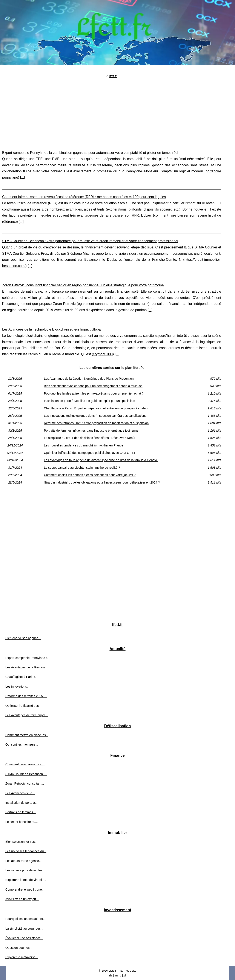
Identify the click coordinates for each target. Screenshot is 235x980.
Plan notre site (127, 971)
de (111, 975)
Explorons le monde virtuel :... (26, 880)
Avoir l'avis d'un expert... (22, 899)
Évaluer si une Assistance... (24, 938)
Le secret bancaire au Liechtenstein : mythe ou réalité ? (82, 468)
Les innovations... (17, 687)
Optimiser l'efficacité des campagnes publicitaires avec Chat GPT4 (89, 453)
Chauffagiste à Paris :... (21, 677)
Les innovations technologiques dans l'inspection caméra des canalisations (95, 416)
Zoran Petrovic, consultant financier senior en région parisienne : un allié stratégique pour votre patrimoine (83, 285)
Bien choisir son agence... (23, 638)
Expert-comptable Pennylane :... (27, 658)
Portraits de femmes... (21, 812)
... (22, 177)
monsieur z (140, 304)
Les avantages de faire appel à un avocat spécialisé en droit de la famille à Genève (101, 460)
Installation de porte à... (22, 803)
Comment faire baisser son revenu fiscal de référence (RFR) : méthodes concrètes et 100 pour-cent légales (84, 197)
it (121, 975)
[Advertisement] (112, 111)
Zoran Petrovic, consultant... (25, 783)
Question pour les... (19, 948)
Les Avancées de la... (20, 793)
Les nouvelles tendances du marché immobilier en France (84, 445)
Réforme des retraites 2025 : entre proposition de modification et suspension (96, 423)
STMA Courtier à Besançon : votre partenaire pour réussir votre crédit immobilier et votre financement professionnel (90, 241)
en (116, 975)
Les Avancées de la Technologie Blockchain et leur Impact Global (52, 329)
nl (125, 975)
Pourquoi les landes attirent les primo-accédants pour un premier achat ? (94, 393)
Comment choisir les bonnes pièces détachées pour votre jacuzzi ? (90, 475)
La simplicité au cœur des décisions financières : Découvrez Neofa (90, 438)
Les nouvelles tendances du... (26, 851)
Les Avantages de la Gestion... (26, 667)
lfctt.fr (113, 76)
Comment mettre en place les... (27, 735)
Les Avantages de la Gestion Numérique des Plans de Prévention (89, 379)
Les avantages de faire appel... (27, 715)
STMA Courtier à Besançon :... (26, 774)
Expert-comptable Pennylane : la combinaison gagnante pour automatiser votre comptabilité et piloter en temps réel (90, 153)
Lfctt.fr (112, 971)
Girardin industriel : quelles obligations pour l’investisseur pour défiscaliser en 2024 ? (102, 482)
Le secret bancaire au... (22, 822)
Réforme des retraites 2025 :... (26, 696)
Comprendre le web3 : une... (25, 889)
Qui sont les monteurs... (22, 744)
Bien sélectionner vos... (21, 842)
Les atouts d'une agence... (23, 861)
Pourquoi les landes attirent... (25, 919)
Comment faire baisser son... (25, 764)
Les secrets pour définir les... (25, 870)
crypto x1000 (103, 354)
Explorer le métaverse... (22, 957)
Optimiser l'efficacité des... (23, 706)
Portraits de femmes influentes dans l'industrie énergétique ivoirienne (91, 431)
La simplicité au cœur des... (24, 929)
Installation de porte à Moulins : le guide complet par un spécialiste (89, 401)
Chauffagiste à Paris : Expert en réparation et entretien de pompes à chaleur (96, 408)
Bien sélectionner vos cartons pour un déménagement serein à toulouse (93, 386)
